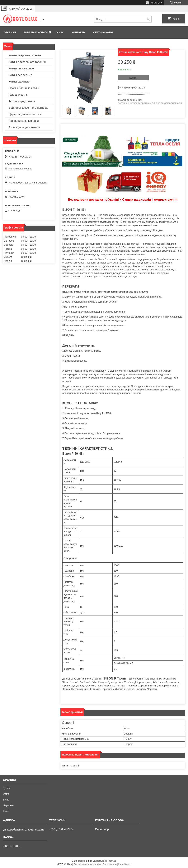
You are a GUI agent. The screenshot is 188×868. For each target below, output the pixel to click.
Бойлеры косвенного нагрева (28, 108)
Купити (133, 78)
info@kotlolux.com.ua (20, 169)
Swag (6, 800)
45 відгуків (156, 3)
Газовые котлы (19, 95)
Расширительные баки (24, 121)
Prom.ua (112, 861)
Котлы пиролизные (21, 68)
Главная (10, 32)
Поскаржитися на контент (87, 864)
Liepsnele (8, 805)
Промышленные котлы (24, 88)
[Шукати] (148, 19)
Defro (6, 794)
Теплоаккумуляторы (22, 101)
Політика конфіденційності (117, 864)
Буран (6, 788)
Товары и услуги (36, 32)
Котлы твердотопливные (25, 55)
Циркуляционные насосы (25, 114)
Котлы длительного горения (27, 62)
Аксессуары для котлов (24, 127)
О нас (60, 32)
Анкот (6, 811)
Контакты (79, 32)
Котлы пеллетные (20, 75)
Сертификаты (103, 32)
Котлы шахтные (19, 81)
